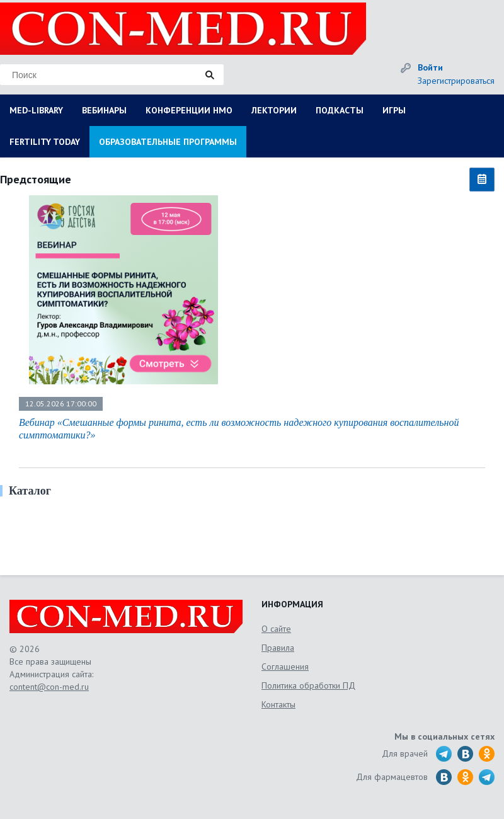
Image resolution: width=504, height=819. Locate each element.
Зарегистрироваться (456, 81)
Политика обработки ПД (308, 685)
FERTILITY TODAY (45, 142)
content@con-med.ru (49, 687)
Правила (278, 648)
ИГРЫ (394, 110)
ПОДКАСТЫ (340, 110)
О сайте (276, 629)
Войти (430, 67)
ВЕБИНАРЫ (104, 110)
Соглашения (285, 667)
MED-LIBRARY (36, 110)
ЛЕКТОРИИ (274, 110)
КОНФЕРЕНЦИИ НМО (189, 110)
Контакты (278, 704)
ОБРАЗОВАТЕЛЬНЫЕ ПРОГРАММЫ (168, 142)
